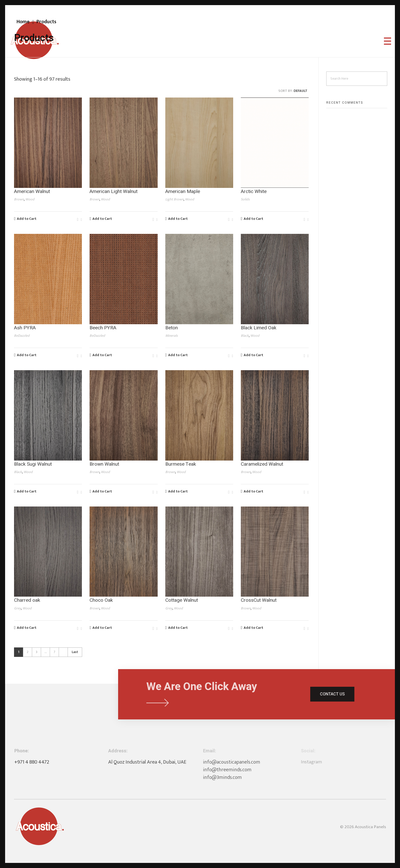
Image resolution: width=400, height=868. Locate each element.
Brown (19, 199)
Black (245, 336)
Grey (17, 608)
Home (23, 22)
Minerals (172, 336)
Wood (30, 199)
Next (63, 652)
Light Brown (174, 199)
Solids (245, 199)
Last (75, 652)
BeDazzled (22, 336)
